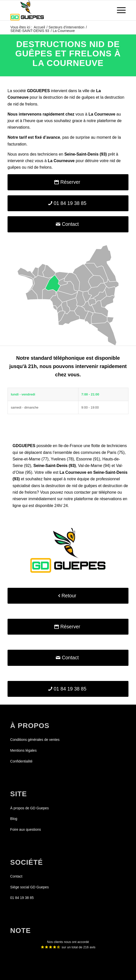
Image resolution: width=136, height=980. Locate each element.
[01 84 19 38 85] (68, 203)
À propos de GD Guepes (30, 808)
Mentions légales (24, 750)
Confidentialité (21, 761)
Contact (16, 876)
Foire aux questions (26, 829)
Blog (14, 819)
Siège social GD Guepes (30, 887)
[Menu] (119, 10)
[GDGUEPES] (57, 10)
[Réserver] (68, 182)
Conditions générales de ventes (35, 740)
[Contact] (68, 224)
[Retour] (68, 596)
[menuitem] (119, 10)
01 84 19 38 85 (22, 898)
